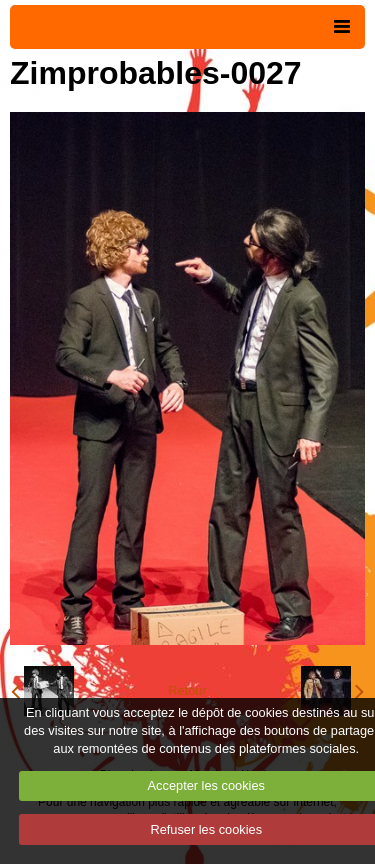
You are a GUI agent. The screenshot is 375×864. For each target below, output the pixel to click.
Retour (187, 690)
